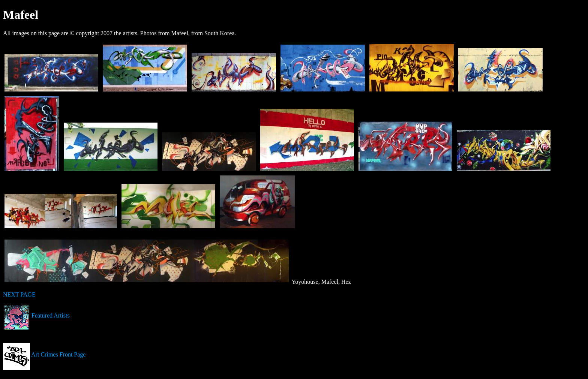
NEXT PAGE (19, 294)
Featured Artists (36, 315)
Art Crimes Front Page (44, 354)
